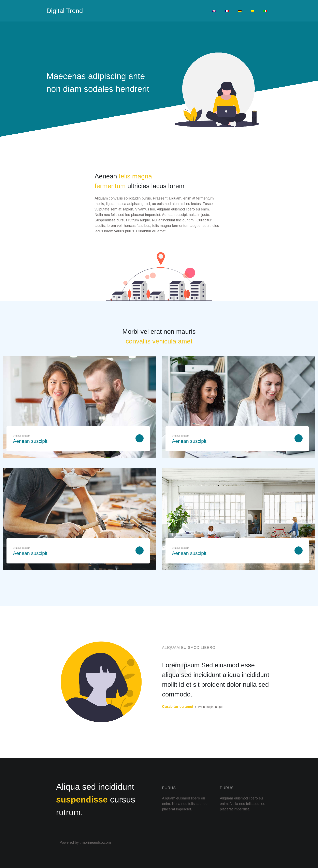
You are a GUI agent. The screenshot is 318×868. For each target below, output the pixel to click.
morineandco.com (96, 842)
